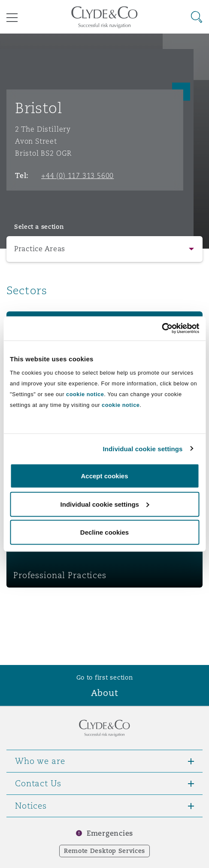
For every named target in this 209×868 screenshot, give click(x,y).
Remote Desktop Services (104, 851)
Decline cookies (104, 532)
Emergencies (110, 833)
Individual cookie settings (143, 448)
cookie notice (85, 394)
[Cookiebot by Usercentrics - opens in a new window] (162, 329)
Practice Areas (40, 249)
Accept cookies (104, 476)
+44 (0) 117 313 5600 (77, 175)
